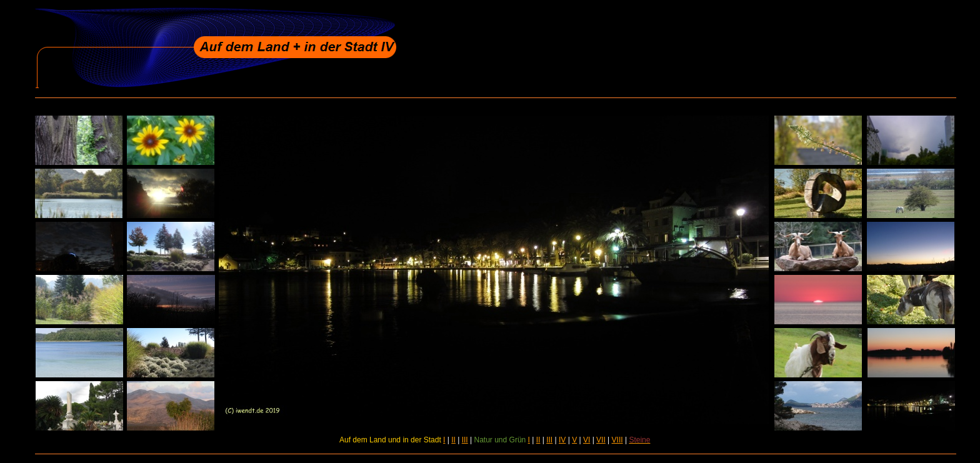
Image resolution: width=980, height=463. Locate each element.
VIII (617, 440)
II (453, 440)
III (465, 440)
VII (601, 440)
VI (587, 440)
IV (562, 440)
